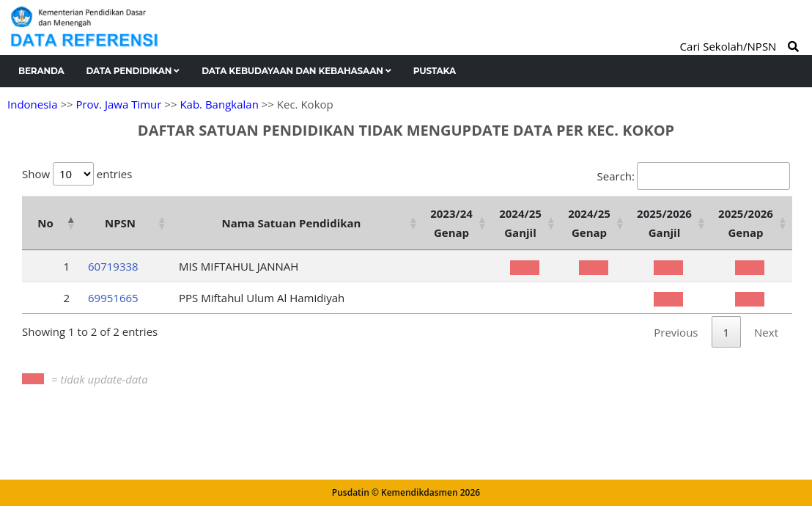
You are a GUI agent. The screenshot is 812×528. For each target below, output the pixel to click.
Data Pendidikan (133, 71)
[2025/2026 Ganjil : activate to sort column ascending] (670, 223)
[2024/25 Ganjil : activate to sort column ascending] (526, 223)
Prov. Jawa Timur (118, 104)
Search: (694, 176)
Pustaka (435, 71)
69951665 (113, 298)
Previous (676, 332)
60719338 (113, 266)
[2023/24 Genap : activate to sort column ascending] (457, 223)
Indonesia (32, 104)
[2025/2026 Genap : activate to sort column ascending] (752, 223)
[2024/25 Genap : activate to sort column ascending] (595, 223)
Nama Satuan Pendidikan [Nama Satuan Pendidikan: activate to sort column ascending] (292, 223)
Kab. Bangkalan (219, 104)
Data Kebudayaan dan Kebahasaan (296, 71)
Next (766, 332)
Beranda (41, 71)
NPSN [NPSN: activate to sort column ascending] (120, 223)
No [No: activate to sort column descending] (45, 223)
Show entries (77, 174)
